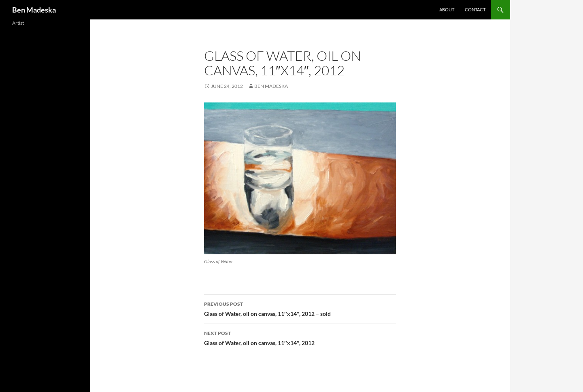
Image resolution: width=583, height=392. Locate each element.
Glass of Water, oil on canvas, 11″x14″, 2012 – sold (300, 308)
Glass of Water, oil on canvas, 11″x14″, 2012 (300, 337)
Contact (475, 10)
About (447, 10)
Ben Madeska (34, 10)
